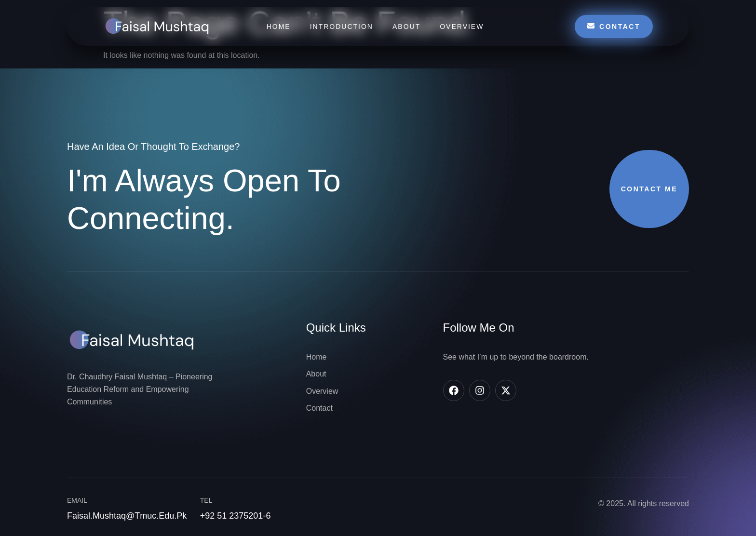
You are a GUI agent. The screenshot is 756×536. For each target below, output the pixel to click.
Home (279, 27)
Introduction (342, 27)
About (406, 27)
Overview (462, 27)
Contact (614, 26)
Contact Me (649, 189)
